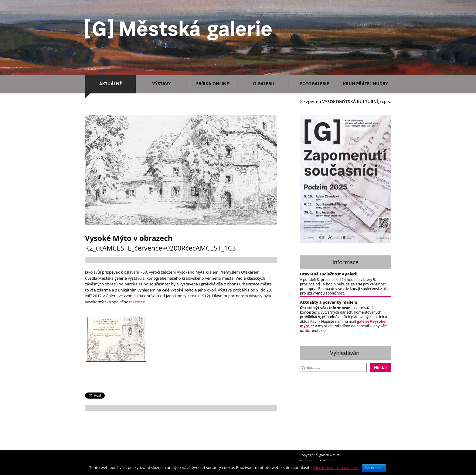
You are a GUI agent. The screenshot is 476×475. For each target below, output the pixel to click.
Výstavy (168, 83)
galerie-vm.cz (330, 455)
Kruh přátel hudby (365, 84)
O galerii (270, 83)
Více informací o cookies (336, 467)
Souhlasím (374, 468)
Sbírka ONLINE (212, 84)
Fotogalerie (314, 84)
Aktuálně (116, 83)
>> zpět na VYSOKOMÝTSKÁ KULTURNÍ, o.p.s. (345, 101)
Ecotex (139, 302)
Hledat (380, 367)
